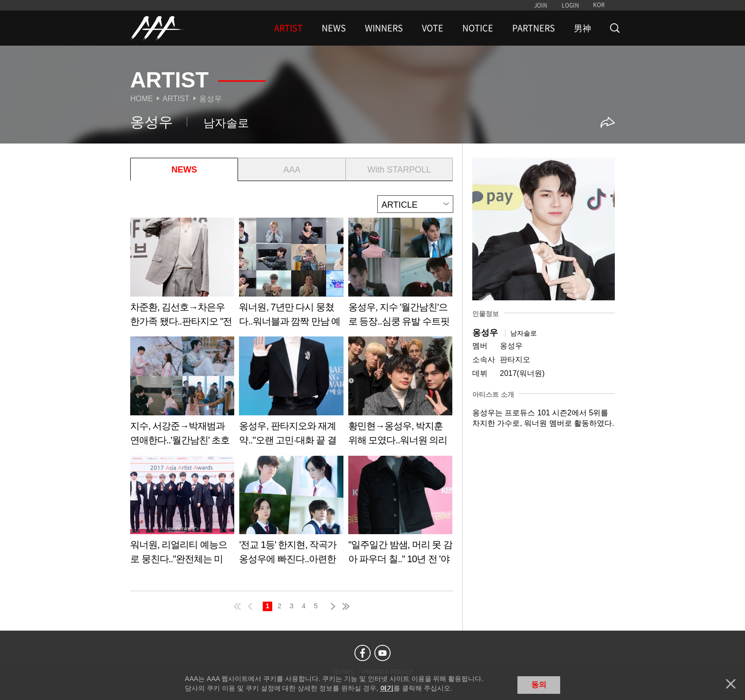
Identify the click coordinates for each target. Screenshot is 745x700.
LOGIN (570, 5)
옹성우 (210, 99)
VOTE (433, 28)
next (331, 605)
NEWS (334, 28)
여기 (387, 688)
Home (142, 99)
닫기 (731, 684)
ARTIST (288, 28)
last (345, 605)
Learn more (182, 275)
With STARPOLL (399, 170)
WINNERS (384, 28)
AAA (292, 170)
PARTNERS (534, 28)
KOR (599, 5)
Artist (176, 99)
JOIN (541, 5)
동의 (539, 685)
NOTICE (478, 28)
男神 (583, 28)
